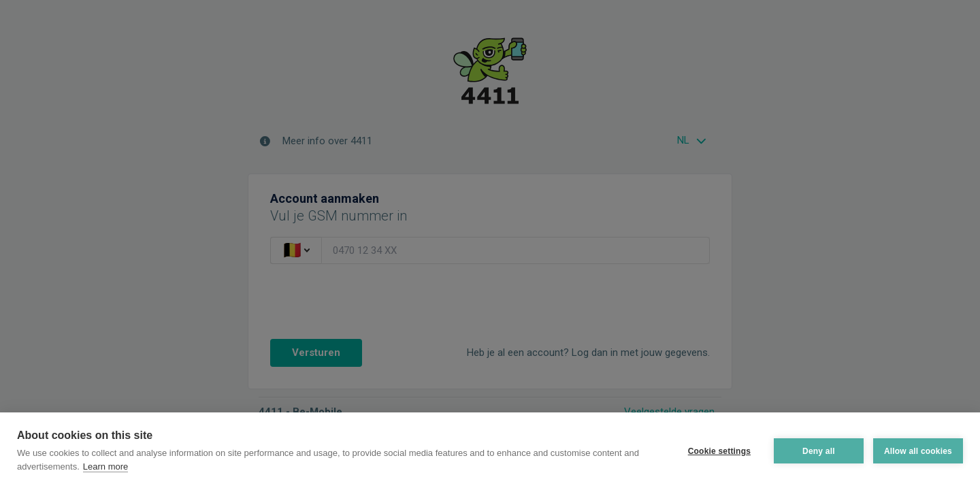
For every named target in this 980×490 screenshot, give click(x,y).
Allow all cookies (918, 451)
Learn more (105, 467)
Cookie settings (719, 451)
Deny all (819, 451)
